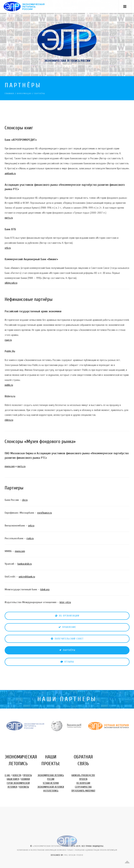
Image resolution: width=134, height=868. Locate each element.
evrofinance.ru (45, 513)
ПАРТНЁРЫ (67, 650)
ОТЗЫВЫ (67, 662)
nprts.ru (9, 218)
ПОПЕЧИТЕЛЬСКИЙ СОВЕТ (67, 639)
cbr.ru (25, 500)
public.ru (9, 385)
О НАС (7, 775)
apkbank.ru (10, 173)
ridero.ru (9, 420)
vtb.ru (8, 248)
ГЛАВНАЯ (9, 94)
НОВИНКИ (25, 779)
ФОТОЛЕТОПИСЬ (51, 791)
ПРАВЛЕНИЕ (67, 627)
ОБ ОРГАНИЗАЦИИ (67, 616)
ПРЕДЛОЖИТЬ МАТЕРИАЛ (83, 791)
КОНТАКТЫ (24, 787)
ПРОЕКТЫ (28, 775)
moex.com (10, 466)
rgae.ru (8, 340)
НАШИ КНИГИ (13, 779)
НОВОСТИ (17, 775)
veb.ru (31, 526)
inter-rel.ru (65, 602)
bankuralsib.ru (25, 564)
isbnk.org (45, 589)
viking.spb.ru (11, 283)
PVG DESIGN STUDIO (74, 855)
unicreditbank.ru (27, 577)
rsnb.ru (30, 538)
